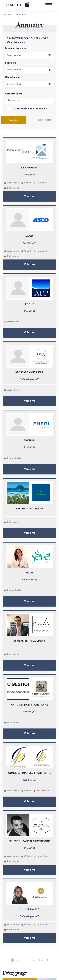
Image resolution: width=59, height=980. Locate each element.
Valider (14, 120)
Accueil (7, 15)
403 (41, 960)
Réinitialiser (45, 120)
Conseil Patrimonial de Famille (30, 109)
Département (12, 77)
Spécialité (10, 63)
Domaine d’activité (15, 49)
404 (49, 960)
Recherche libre (14, 94)
